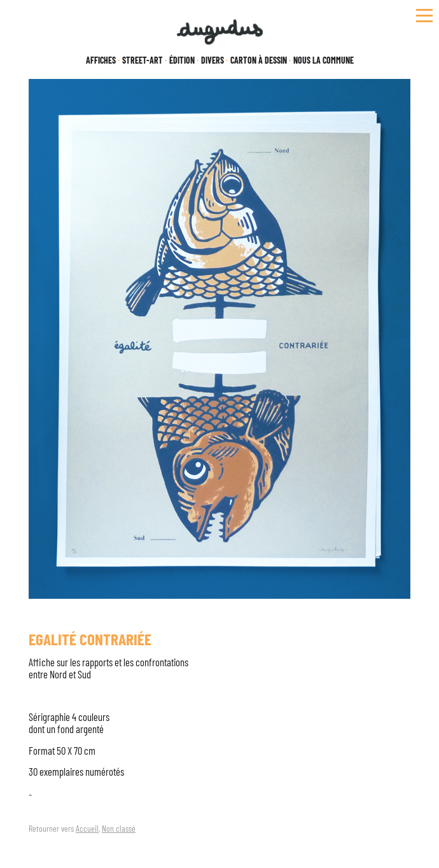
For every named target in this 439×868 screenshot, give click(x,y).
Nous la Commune (324, 60)
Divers (213, 60)
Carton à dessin (259, 60)
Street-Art (143, 60)
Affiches (101, 60)
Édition (182, 60)
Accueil (87, 828)
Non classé (119, 828)
